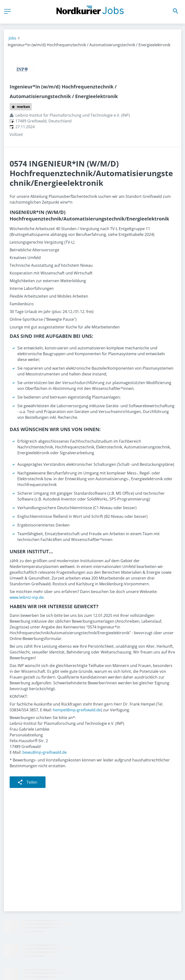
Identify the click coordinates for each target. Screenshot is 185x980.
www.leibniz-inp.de (27, 597)
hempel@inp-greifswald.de (77, 710)
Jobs (13, 38)
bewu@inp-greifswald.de (45, 752)
